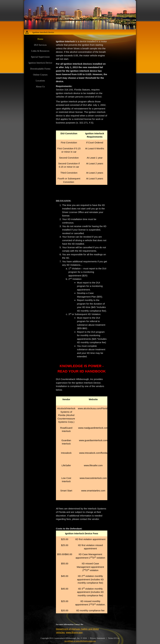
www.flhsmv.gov (74, 632)
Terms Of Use (114, 638)
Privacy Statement (97, 638)
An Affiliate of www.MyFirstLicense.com (80, 641)
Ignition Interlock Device (43, 32)
